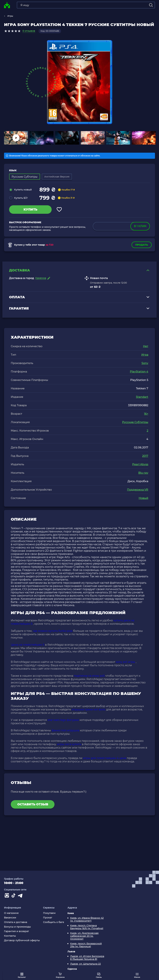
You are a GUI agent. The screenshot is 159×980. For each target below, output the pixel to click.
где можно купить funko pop (53, 632)
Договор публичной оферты (22, 940)
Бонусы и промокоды (17, 927)
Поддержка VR (138, 491)
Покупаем (49, 913)
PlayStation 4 (139, 373)
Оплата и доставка (16, 922)
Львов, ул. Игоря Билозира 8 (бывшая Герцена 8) (87, 958)
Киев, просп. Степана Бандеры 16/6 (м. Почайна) (87, 927)
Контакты (10, 936)
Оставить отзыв (33, 805)
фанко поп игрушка (65, 731)
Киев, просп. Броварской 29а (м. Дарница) (86, 945)
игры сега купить (69, 745)
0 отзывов (29, 31)
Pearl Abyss (140, 465)
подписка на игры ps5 (89, 677)
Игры (10, 16)
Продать (142, 245)
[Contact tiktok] (14, 896)
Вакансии (10, 918)
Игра (145, 356)
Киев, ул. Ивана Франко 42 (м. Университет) (87, 919)
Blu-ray (143, 474)
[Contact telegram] (21, 896)
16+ (146, 415)
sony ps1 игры (126, 663)
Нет (146, 347)
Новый (143, 499)
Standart (142, 398)
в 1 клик (140, 226)
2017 (145, 457)
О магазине (11, 913)
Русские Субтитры (135, 423)
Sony (145, 364)
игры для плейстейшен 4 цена (105, 759)
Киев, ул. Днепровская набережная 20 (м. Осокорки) (84, 936)
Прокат (48, 918)
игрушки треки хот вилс (89, 710)
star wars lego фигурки (63, 721)
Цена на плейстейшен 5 (28, 646)
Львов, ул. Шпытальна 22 (85, 964)
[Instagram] (7, 896)
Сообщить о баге (54, 922)
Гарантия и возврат (16, 931)
